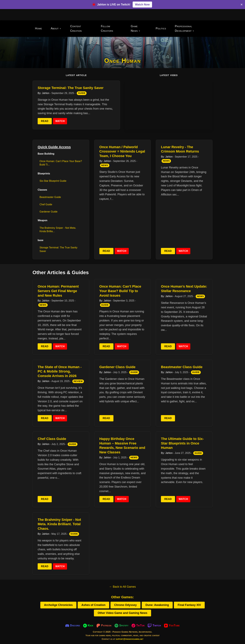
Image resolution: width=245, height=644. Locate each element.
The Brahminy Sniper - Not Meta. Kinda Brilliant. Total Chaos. (59, 524)
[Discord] (73, 625)
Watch (60, 121)
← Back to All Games (122, 587)
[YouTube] (172, 625)
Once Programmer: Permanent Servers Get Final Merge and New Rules (58, 291)
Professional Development (183, 28)
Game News (134, 28)
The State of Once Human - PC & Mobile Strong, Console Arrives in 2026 (60, 371)
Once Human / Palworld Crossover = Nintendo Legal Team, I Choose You (122, 151)
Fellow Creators (107, 28)
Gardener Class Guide (117, 367)
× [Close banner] (242, 4)
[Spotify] (121, 625)
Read (45, 121)
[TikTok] (138, 625)
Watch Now (142, 5)
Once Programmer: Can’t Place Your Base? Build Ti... (61, 163)
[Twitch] (154, 625)
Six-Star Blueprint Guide (53, 181)
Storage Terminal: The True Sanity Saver (71, 88)
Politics (161, 28)
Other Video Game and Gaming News (122, 613)
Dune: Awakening (157, 605)
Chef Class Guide (52, 439)
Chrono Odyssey (125, 605)
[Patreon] (104, 625)
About (55, 28)
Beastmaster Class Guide (182, 367)
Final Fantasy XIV (189, 605)
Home (39, 28)
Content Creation (76, 28)
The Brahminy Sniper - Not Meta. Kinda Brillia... (58, 230)
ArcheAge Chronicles (58, 605)
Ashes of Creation (93, 605)
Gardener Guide (49, 212)
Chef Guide (46, 204)
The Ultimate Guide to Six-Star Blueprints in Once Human (182, 443)
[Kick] (88, 625)
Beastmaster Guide (50, 197)
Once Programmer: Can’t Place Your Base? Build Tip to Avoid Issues (120, 291)
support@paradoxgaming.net (130, 639)
